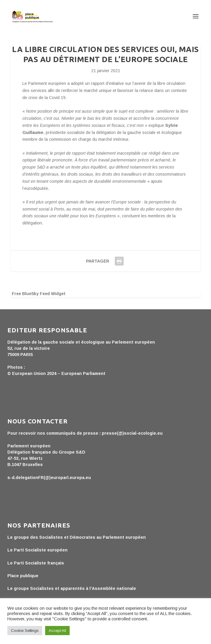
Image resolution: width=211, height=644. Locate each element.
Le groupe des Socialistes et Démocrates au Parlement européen (77, 537)
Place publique (23, 576)
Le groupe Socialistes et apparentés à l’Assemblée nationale (72, 588)
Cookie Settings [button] (25, 631)
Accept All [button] (57, 631)
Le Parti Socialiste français (36, 563)
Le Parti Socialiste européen (37, 550)
